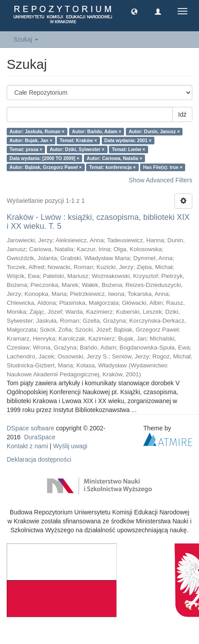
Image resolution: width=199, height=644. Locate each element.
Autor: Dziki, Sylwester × (77, 149)
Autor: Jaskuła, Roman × (37, 131)
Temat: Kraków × (79, 140)
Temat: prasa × (26, 149)
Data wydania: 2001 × (128, 140)
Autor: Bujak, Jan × (31, 140)
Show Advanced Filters (161, 180)
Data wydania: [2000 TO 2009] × (44, 158)
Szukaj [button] (26, 39)
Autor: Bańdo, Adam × (97, 131)
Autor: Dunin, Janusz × (154, 131)
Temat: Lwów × (129, 149)
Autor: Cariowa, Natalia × (114, 158)
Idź (182, 114)
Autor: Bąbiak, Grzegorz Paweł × (46, 167)
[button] (134, 11)
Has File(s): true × (163, 167)
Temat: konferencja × (113, 167)
